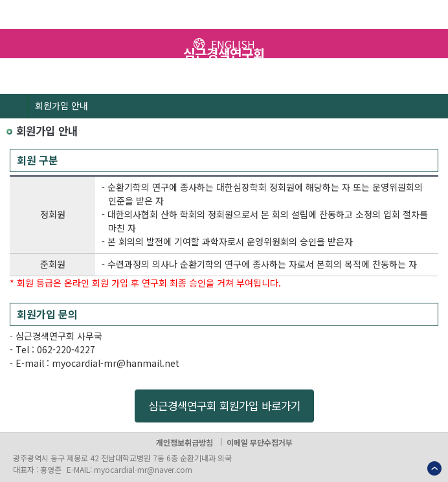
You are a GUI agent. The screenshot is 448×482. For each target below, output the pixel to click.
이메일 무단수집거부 (260, 442)
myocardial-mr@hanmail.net (116, 363)
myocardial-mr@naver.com (143, 469)
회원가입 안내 (62, 105)
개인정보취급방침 (185, 442)
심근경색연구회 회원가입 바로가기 (224, 406)
